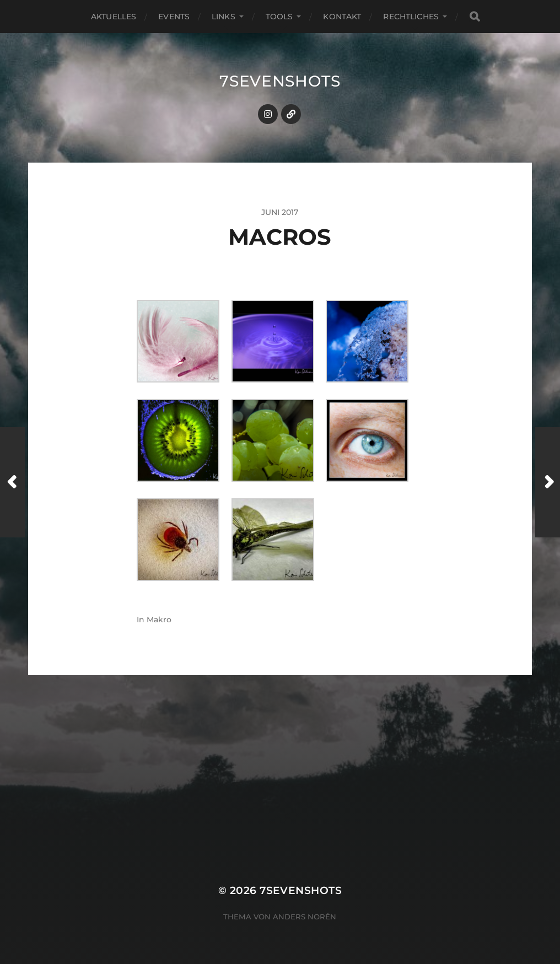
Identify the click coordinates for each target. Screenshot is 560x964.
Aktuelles (114, 17)
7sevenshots (280, 81)
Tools (279, 17)
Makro (159, 620)
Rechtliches (411, 17)
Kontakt (342, 17)
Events (174, 17)
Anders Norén (305, 917)
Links (224, 17)
